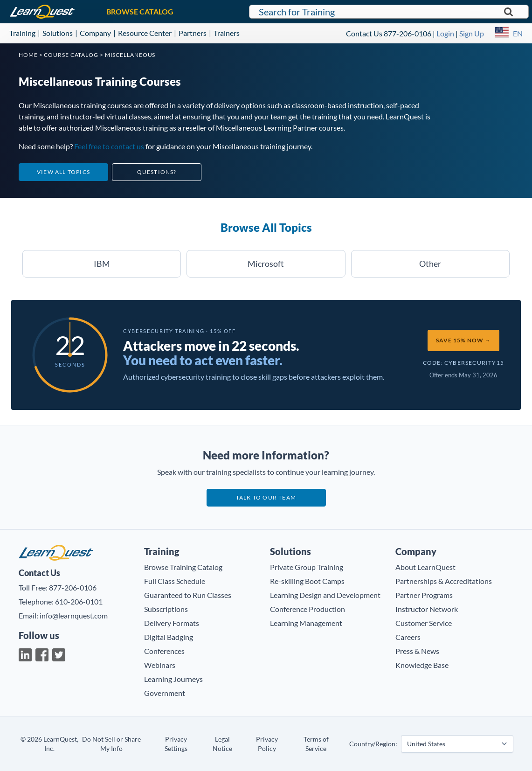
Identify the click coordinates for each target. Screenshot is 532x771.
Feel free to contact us (109, 146)
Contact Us (364, 33)
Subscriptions (166, 609)
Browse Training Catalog (183, 567)
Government (165, 693)
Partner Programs (424, 595)
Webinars (160, 665)
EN (518, 33)
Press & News (417, 651)
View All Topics (63, 172)
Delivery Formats (172, 623)
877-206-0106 (408, 33)
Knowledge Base (422, 665)
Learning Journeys (173, 679)
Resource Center (145, 33)
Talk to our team (266, 497)
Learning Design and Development (325, 595)
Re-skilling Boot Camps (307, 581)
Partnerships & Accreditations (444, 581)
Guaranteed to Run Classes (188, 595)
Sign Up (472, 33)
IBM (102, 264)
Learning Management (306, 623)
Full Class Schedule (175, 581)
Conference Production (307, 609)
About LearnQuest (425, 567)
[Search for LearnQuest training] (389, 12)
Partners (193, 33)
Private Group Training (307, 567)
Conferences (164, 651)
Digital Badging (169, 637)
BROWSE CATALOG (140, 11)
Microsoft (266, 264)
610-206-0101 (79, 601)
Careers (408, 637)
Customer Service (424, 623)
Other (430, 264)
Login (445, 33)
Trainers (227, 33)
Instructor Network (427, 609)
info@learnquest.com (74, 615)
